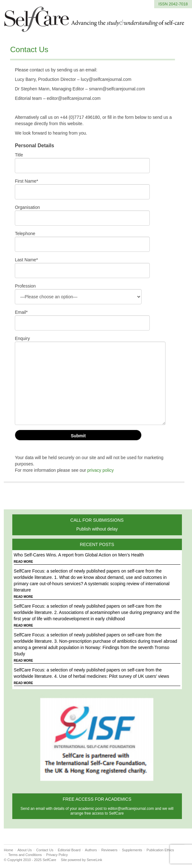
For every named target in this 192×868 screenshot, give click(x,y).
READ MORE (23, 562)
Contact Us (29, 49)
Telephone (25, 234)
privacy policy (101, 470)
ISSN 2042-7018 (173, 4)
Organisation (27, 207)
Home (8, 850)
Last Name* (26, 260)
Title (19, 155)
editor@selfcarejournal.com (131, 809)
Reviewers (109, 850)
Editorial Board (69, 850)
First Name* (26, 181)
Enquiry (22, 338)
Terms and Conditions (25, 855)
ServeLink (94, 860)
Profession (25, 286)
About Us (25, 850)
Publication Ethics (160, 850)
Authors (91, 850)
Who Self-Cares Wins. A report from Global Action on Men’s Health (79, 555)
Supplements (132, 850)
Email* (21, 312)
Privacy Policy (57, 855)
